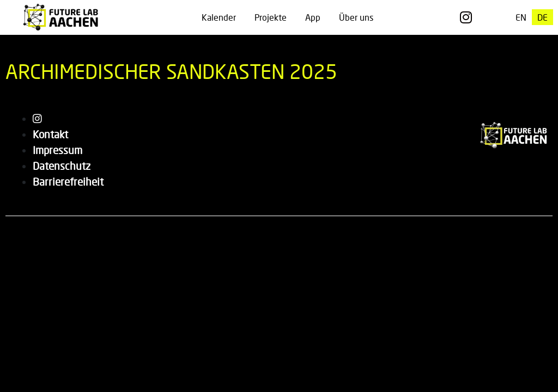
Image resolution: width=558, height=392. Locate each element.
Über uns (356, 17)
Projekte (271, 17)
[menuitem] (521, 17)
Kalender (219, 17)
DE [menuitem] (542, 17)
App (313, 17)
